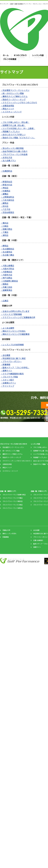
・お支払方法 (6, 157)
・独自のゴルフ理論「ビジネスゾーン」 (18, 138)
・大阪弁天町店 (7, 269)
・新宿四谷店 (6, 182)
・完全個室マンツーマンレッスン (15, 90)
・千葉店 (4, 232)
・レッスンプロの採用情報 (12, 345)
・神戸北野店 (6, 278)
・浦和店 (4, 235)
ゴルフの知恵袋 (10, 60)
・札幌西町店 (6, 171)
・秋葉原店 (5, 191)
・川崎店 (4, 226)
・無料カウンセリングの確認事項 (15, 334)
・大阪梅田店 (6, 272)
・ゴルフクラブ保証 (9, 377)
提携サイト (37, 547)
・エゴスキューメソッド (11, 112)
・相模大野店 (6, 229)
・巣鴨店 (4, 194)
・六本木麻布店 (7, 200)
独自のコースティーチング (12, 457)
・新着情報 (5, 365)
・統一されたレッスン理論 (12, 93)
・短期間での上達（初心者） (13, 125)
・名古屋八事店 (7, 255)
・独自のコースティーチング (13, 99)
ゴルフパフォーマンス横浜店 (13, 501)
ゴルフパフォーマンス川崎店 (13, 505)
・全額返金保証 (7, 106)
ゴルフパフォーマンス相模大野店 (14, 495)
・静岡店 (4, 246)
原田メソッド (7, 468)
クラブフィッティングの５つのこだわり (16, 461)
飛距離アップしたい (40, 457)
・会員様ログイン (8, 383)
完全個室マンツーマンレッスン (13, 447)
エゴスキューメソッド (10, 471)
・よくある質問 (7, 328)
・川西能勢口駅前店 (9, 281)
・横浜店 (4, 223)
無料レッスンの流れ (9, 534)
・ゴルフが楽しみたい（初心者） (15, 122)
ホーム (6, 56)
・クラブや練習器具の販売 (12, 374)
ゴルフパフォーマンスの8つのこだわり (14, 444)
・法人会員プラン (8, 161)
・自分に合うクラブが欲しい (13, 135)
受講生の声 (6, 530)
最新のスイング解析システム (13, 454)
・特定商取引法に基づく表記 (13, 358)
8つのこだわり (20, 56)
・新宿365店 (6, 185)
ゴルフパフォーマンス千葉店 (13, 498)
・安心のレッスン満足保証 (12, 148)
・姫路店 (4, 284)
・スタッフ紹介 (7, 380)
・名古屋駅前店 (7, 249)
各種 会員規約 (38, 540)
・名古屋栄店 (6, 252)
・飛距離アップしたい (10, 131)
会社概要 (36, 530)
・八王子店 (5, 209)
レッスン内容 (38, 56)
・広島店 (4, 301)
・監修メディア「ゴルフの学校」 (15, 368)
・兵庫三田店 (6, 287)
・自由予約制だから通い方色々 (14, 151)
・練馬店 (4, 203)
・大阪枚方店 (6, 275)
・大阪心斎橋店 (7, 266)
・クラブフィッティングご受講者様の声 (18, 317)
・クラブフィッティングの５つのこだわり (19, 103)
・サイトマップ (7, 386)
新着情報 (6, 537)
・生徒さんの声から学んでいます (15, 311)
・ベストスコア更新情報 (11, 314)
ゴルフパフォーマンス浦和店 (13, 508)
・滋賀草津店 (6, 290)
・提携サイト (6, 371)
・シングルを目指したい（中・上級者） (18, 128)
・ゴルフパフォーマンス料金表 (14, 154)
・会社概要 (5, 355)
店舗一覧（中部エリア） (39, 491)
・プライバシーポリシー (11, 361)
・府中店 (4, 206)
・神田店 (4, 188)
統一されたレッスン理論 (11, 451)
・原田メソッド (7, 109)
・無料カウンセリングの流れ (13, 331)
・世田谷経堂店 (7, 212)
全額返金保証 (7, 464)
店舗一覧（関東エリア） (8, 491)
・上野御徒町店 (7, 197)
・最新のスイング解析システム (14, 96)
